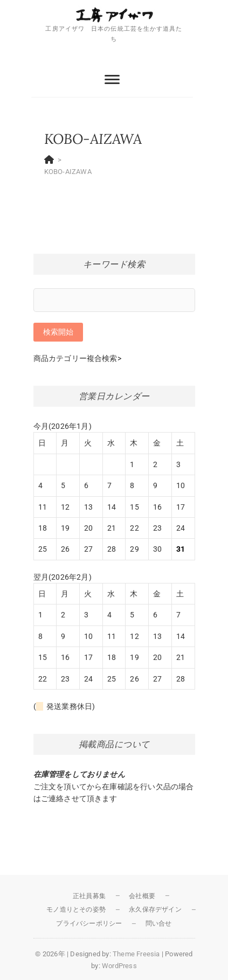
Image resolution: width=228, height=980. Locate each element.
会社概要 (142, 896)
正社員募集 (89, 896)
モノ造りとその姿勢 (76, 909)
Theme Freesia (136, 954)
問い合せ (159, 923)
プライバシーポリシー (89, 923)
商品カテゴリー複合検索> (77, 358)
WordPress (119, 966)
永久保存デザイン (155, 909)
